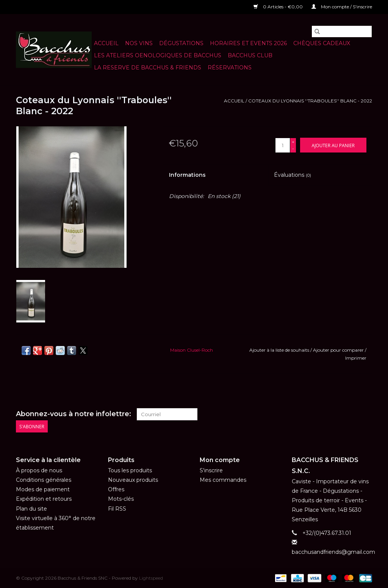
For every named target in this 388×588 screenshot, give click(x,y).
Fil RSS (117, 509)
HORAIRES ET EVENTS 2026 (248, 43)
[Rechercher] (342, 31)
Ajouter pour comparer (339, 350)
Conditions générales (44, 480)
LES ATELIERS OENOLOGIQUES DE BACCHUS (158, 55)
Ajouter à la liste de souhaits (280, 350)
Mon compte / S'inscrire (342, 7)
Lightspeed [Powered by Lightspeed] (151, 578)
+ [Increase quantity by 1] (293, 142)
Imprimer (356, 358)
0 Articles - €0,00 (279, 7)
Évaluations (293, 175)
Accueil (106, 43)
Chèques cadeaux (322, 43)
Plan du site (31, 509)
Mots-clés (121, 499)
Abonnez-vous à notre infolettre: (74, 414)
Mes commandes (223, 480)
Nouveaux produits (133, 480)
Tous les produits (130, 470)
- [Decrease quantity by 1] (293, 149)
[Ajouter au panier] (333, 145)
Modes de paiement (43, 489)
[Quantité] (283, 145)
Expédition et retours (44, 499)
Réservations (230, 68)
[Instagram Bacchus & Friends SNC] (366, 414)
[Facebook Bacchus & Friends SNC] (352, 414)
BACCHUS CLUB (250, 55)
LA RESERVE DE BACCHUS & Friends (148, 68)
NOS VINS (139, 43)
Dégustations (181, 43)
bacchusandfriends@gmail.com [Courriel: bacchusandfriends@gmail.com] (333, 552)
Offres (116, 489)
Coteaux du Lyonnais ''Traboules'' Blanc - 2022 (310, 101)
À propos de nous (39, 470)
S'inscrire (211, 470)
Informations (187, 175)
